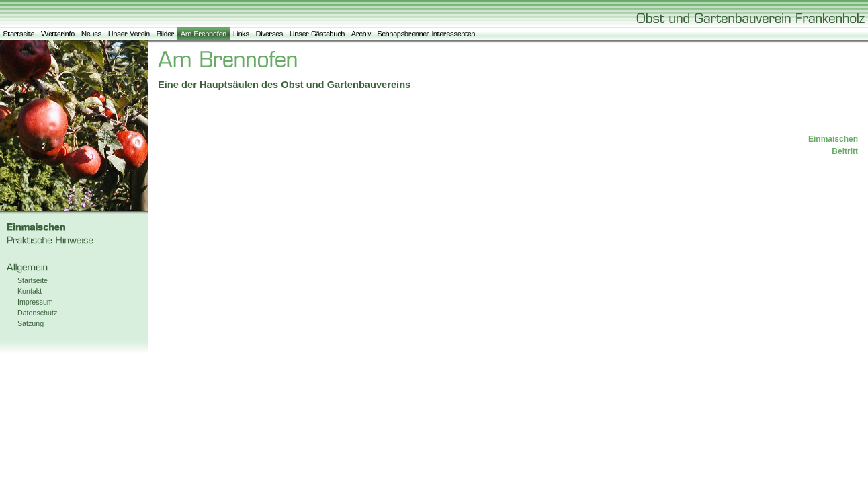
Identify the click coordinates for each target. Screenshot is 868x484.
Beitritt (845, 151)
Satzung (31, 323)
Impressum (35, 302)
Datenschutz (37, 313)
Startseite (33, 280)
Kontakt (30, 291)
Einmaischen (833, 139)
